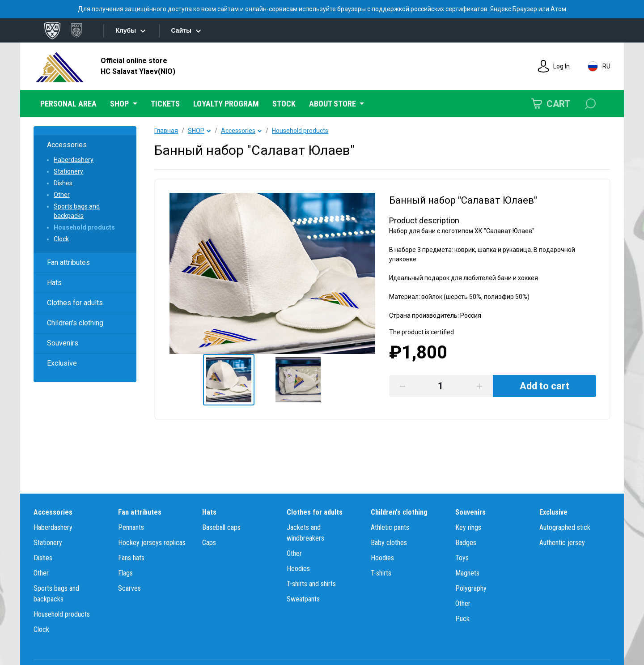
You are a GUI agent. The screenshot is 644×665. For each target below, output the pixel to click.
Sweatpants (303, 599)
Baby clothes (389, 543)
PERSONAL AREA (68, 104)
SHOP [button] (120, 104)
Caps (209, 543)
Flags (125, 573)
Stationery (68, 171)
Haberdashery (74, 160)
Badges (466, 543)
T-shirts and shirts (311, 584)
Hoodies (298, 569)
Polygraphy (471, 588)
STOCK (284, 104)
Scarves (129, 588)
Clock (61, 239)
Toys (462, 558)
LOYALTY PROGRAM (226, 104)
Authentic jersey (562, 543)
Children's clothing (75, 323)
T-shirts (381, 573)
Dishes (63, 183)
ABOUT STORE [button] (333, 104)
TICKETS (165, 104)
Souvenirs (63, 343)
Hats (54, 283)
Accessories (67, 145)
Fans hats (131, 558)
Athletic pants (390, 527)
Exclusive (62, 363)
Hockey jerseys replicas (152, 543)
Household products (84, 227)
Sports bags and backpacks (77, 211)
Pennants (131, 527)
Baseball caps (221, 527)
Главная (166, 131)
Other (62, 195)
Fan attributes (68, 262)
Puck (462, 619)
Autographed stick (565, 527)
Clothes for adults (75, 303)
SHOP (196, 131)
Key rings (468, 527)
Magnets (467, 573)
